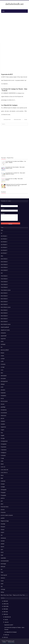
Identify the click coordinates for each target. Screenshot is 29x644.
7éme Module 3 (4, 282)
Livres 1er (3, 467)
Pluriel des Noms (5, 507)
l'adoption (3, 421)
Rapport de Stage (5, 521)
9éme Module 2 (4, 313)
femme (2, 398)
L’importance (4, 450)
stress (2, 552)
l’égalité (2, 435)
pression (3, 510)
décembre (7, 617)
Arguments (3, 339)
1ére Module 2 (4, 239)
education (3, 390)
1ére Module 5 (4, 247)
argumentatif (4, 336)
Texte (2, 572)
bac (2, 347)
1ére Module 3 (4, 242)
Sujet (2, 555)
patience (3, 498)
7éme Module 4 (4, 284)
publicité (3, 518)
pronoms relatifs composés (7, 515)
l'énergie (3, 438)
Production (3, 512)
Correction (3, 364)
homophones (4, 410)
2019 (5, 637)
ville (2, 587)
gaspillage (3, 407)
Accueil (26, 119)
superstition (3, 558)
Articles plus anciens (17, 119)
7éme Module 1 (4, 276)
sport (2, 549)
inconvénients (4, 413)
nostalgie (3, 487)
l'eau (2, 433)
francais (3, 404)
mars (6, 622)
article (2, 341)
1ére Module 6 (4, 250)
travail (2, 581)
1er (2, 233)
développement (4, 381)
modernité (3, 481)
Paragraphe (3, 495)
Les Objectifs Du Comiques (9, 105)
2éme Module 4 (4, 267)
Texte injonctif (4, 575)
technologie (3, 564)
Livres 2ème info (4, 470)
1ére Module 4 (4, 245)
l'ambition (3, 424)
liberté (2, 464)
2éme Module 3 (4, 265)
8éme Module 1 (4, 293)
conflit (2, 361)
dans (2, 373)
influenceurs (3, 416)
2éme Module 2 (4, 262)
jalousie (2, 418)
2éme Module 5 (4, 270)
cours (2, 370)
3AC (2, 273)
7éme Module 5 (4, 287)
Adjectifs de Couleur (5, 330)
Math (2, 478)
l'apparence (3, 427)
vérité (2, 584)
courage (3, 367)
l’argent (2, 430)
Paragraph (3, 492)
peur (2, 501)
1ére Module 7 (4, 253)
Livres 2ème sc (4, 473)
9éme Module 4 (4, 319)
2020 (5, 614)
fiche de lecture (4, 401)
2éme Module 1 (4, 259)
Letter (2, 461)
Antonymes (3, 333)
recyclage (3, 524)
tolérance (3, 578)
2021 (5, 612)
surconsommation (5, 561)
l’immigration (4, 444)
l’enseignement (4, 441)
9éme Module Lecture (6, 324)
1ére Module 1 (4, 236)
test (2, 569)
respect (2, 532)
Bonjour (3, 353)
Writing (2, 592)
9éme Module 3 (4, 316)
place (2, 504)
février (6, 635)
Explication (3, 393)
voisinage (3, 589)
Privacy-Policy (11, 642)
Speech (2, 547)
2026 (5, 601)
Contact (4, 642)
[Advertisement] (14, 28)
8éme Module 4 (4, 302)
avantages (3, 344)
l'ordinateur (3, 455)
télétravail (3, 567)
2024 (5, 606)
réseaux (3, 530)
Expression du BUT (7, 74)
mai (6, 620)
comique (3, 359)
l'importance (3, 447)
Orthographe (4, 490)
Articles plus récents (7, 119)
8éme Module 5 (4, 304)
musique (3, 484)
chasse (2, 356)
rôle (2, 535)
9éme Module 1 (4, 310)
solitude (3, 544)
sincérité (3, 541)
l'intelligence (3, 453)
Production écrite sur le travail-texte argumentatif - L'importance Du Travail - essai (16, 185)
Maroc (2, 475)
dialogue (3, 384)
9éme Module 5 (4, 321)
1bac (2, 230)
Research (3, 527)
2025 (5, 604)
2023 (5, 609)
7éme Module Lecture (6, 290)
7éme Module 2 (4, 279)
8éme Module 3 (4, 299)
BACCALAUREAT (5, 350)
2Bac (2, 256)
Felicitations (3, 396)
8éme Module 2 (4, 296)
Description (3, 378)
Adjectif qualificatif (5, 327)
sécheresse (3, 538)
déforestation (4, 376)
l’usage (2, 458)
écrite (2, 387)
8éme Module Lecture (6, 307)
